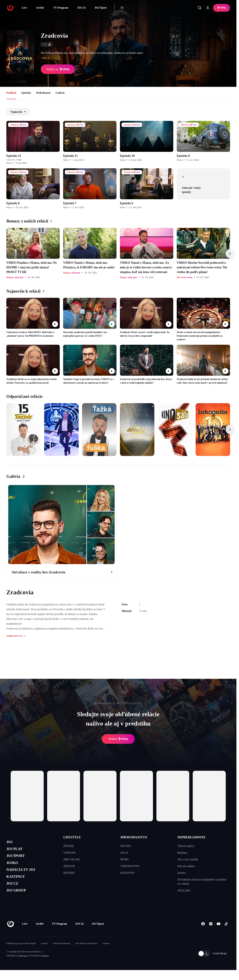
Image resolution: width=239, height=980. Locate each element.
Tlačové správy (186, 846)
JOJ (10, 843)
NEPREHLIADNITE (192, 837)
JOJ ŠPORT (18, 859)
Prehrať (118, 739)
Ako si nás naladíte (188, 859)
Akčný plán (184, 890)
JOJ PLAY (16, 851)
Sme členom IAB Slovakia (86, 953)
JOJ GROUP (18, 900)
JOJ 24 (81, 8)
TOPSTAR (69, 853)
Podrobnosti (43, 93)
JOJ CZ (14, 892)
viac (46, 58)
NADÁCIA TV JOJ (24, 875)
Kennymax (23, 966)
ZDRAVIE (69, 866)
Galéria (60, 93)
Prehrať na (58, 69)
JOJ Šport (101, 8)
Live (24, 8)
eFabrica (45, 966)
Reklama (182, 853)
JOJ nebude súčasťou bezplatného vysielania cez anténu (202, 882)
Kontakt (106, 953)
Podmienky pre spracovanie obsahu (21, 953)
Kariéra (182, 873)
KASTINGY (18, 883)
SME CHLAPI (71, 859)
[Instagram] (211, 934)
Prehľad (11, 93)
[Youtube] (218, 934)
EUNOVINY (128, 873)
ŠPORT (125, 859)
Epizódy (26, 93)
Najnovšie (18, 112)
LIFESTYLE (72, 837)
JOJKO (14, 867)
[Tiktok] (226, 934)
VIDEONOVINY (130, 866)
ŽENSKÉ (69, 846)
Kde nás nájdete (186, 866)
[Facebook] (203, 934)
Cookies (44, 953)
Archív (40, 8)
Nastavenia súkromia (62, 953)
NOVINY (126, 846)
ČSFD (47, 45)
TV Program (61, 8)
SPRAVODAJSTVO (134, 837)
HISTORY (69, 873)
